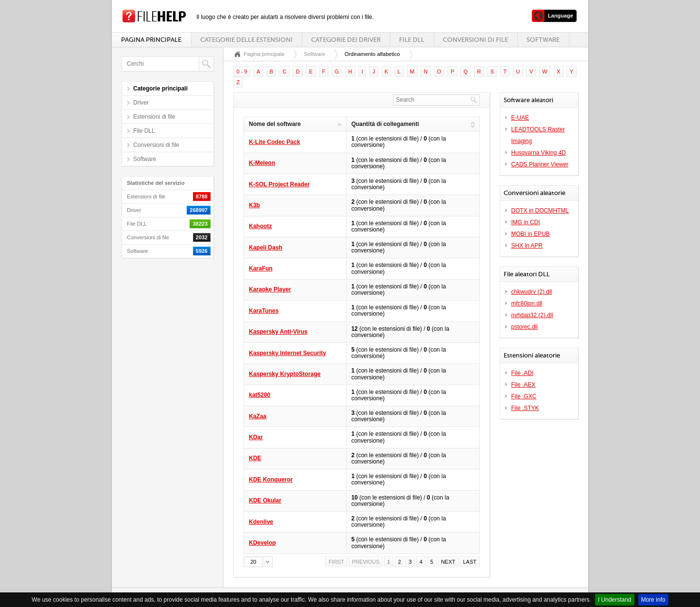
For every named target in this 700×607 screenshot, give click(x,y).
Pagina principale (151, 40)
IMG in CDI (526, 222)
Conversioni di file (475, 40)
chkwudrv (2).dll (532, 292)
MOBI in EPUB (531, 234)
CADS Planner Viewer (540, 164)
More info (653, 600)
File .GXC (524, 396)
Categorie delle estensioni (246, 40)
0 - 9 (242, 71)
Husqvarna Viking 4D (539, 153)
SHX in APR (527, 246)
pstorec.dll (525, 327)
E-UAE (520, 118)
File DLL (412, 40)
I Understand (615, 600)
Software (543, 40)
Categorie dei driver (346, 40)
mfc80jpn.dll (527, 303)
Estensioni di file (154, 117)
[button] (258, 562)
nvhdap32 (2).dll (532, 315)
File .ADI (523, 373)
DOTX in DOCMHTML (540, 211)
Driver (141, 103)
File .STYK (525, 408)
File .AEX (524, 385)
